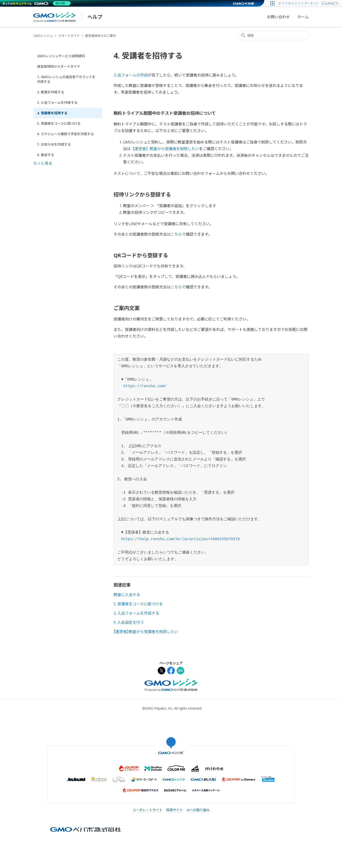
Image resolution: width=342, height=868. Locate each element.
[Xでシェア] (161, 671)
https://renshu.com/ (145, 386)
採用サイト (175, 810)
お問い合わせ (278, 17)
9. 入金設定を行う (129, 622)
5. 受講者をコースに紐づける (59, 123)
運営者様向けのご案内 (100, 36)
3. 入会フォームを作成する (57, 103)
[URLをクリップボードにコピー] (180, 671)
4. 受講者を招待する (52, 113)
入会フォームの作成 (131, 75)
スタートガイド (69, 36)
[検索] (273, 35)
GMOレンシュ (43, 36)
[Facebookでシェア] (171, 671)
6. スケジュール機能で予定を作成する (65, 134)
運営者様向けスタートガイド (59, 66)
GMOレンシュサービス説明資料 (61, 56)
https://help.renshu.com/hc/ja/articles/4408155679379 (178, 539)
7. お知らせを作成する (54, 144)
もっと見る (43, 163)
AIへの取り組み (198, 810)
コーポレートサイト (147, 810)
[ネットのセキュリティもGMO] (36, 3)
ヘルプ (95, 17)
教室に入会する (127, 595)
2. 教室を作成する (51, 92)
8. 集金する (46, 155)
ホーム (303, 17)
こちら (176, 234)
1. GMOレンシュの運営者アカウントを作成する (66, 79)
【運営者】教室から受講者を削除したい (165, 149)
